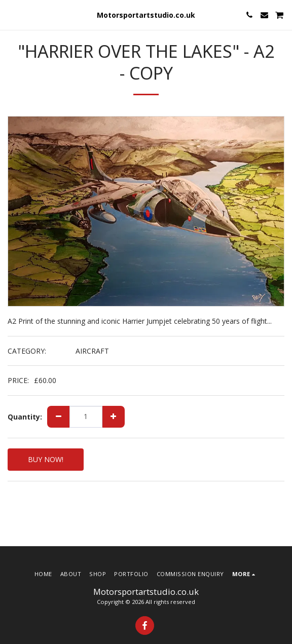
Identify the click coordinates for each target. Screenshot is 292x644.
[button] (11, 14)
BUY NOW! (46, 459)
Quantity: (25, 417)
